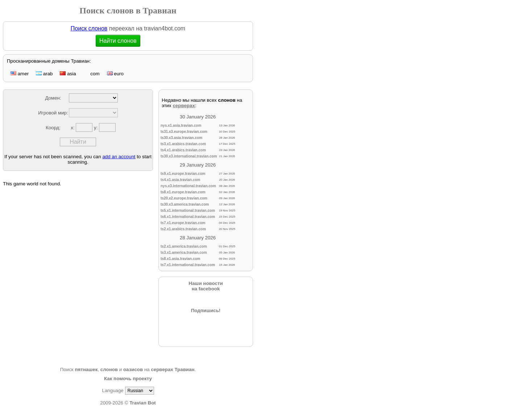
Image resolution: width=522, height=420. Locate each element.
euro (115, 74)
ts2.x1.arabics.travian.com (183, 229)
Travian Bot (143, 403)
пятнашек (86, 369)
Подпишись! (206, 310)
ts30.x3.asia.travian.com (181, 138)
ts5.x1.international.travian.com (188, 211)
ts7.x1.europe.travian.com (183, 223)
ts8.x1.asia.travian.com (181, 259)
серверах (184, 106)
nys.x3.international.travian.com (188, 186)
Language (113, 390)
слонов (109, 369)
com (92, 74)
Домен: (53, 98)
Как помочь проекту (128, 379)
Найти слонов (118, 41)
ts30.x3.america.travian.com (185, 204)
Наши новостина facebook (206, 286)
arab (44, 74)
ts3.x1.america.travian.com (184, 253)
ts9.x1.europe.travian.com (183, 174)
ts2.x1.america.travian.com (184, 246)
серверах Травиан (173, 369)
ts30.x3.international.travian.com (189, 156)
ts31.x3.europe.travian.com (184, 132)
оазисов (133, 369)
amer (20, 74)
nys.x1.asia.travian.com (181, 125)
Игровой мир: (53, 113)
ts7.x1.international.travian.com (188, 265)
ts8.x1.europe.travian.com (183, 192)
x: (73, 128)
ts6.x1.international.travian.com (188, 217)
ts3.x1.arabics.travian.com (183, 144)
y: (96, 128)
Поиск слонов (89, 28)
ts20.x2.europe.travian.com (184, 198)
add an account (119, 157)
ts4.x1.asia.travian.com (181, 180)
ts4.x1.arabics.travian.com (183, 150)
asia (68, 74)
